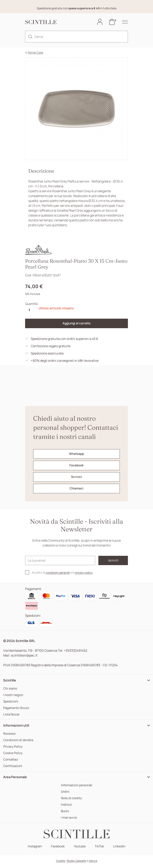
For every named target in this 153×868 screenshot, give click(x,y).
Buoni (64, 813)
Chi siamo (11, 690)
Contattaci (11, 761)
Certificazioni (13, 768)
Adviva (93, 863)
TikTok (100, 848)
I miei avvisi (68, 819)
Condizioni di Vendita (19, 742)
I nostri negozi (14, 697)
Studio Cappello (76, 863)
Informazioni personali (76, 787)
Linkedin (120, 848)
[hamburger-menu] (123, 22)
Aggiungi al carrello (76, 324)
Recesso (10, 735)
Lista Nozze (12, 716)
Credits (61, 863)
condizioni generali (58, 574)
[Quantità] (29, 310)
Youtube (80, 848)
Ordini (64, 793)
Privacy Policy (13, 748)
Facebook (58, 848)
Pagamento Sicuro (17, 710)
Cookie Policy (13, 755)
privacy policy (86, 574)
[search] (30, 37)
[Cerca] (76, 37)
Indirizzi (66, 806)
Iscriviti (110, 562)
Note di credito (71, 800)
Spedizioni (11, 703)
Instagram (34, 848)
